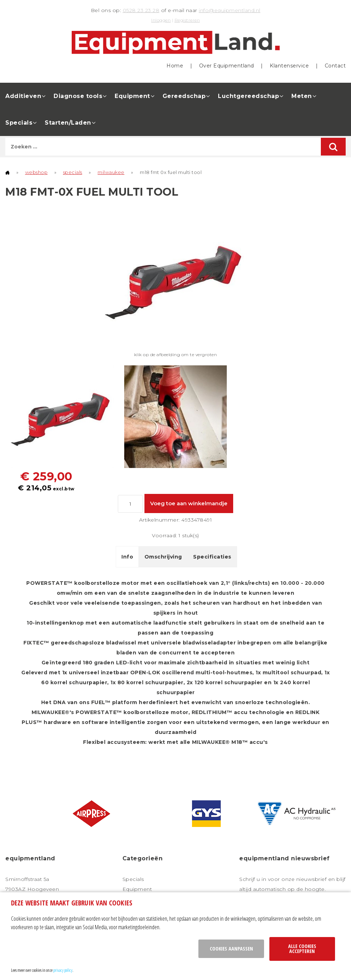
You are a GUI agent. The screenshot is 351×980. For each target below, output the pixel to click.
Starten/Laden (68, 122)
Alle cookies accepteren (302, 949)
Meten (302, 96)
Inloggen (161, 20)
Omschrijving (163, 557)
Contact (335, 65)
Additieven (23, 96)
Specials (19, 122)
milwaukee (111, 172)
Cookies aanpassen (231, 949)
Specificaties (212, 557)
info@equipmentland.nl (230, 10)
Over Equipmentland (227, 65)
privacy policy (63, 970)
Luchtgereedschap (248, 96)
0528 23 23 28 (141, 10)
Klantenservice (289, 65)
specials (73, 172)
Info (127, 557)
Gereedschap (184, 96)
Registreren (187, 20)
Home (175, 65)
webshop (37, 172)
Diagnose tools (78, 96)
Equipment (132, 96)
